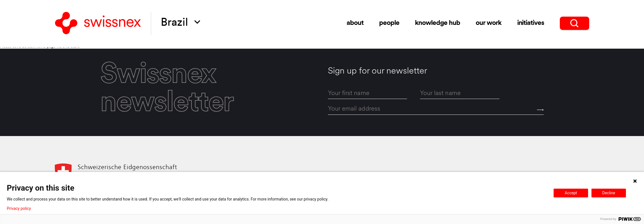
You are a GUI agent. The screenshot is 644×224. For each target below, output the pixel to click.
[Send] (540, 110)
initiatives (531, 23)
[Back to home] (98, 24)
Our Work (489, 23)
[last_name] (460, 93)
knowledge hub (437, 23)
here (61, 47)
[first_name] (368, 93)
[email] (436, 109)
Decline (609, 193)
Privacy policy (19, 208)
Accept (571, 193)
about (355, 23)
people (389, 23)
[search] (575, 22)
